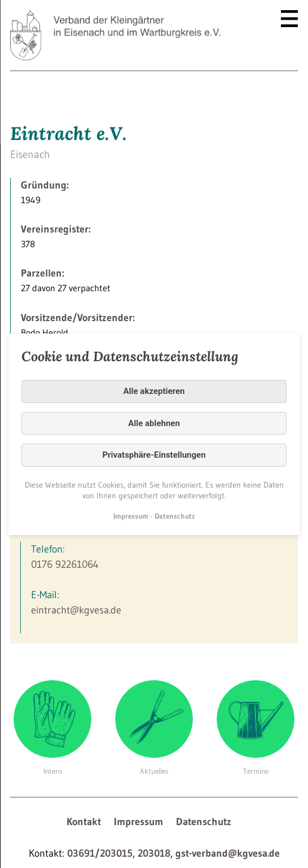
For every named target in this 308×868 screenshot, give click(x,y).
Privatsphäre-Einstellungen (154, 455)
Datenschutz (204, 822)
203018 (154, 853)
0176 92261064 (65, 564)
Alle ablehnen (154, 423)
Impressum (138, 822)
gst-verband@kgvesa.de (228, 853)
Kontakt (84, 822)
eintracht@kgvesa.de (76, 610)
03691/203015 (100, 853)
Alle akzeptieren (154, 391)
